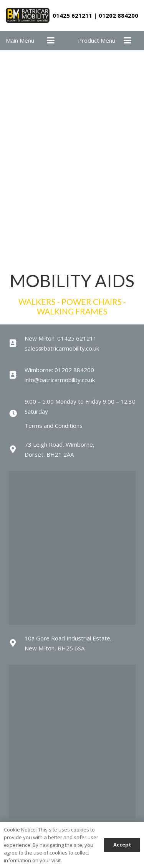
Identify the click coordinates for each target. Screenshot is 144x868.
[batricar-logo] (28, 15)
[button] (51, 40)
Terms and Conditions (54, 426)
